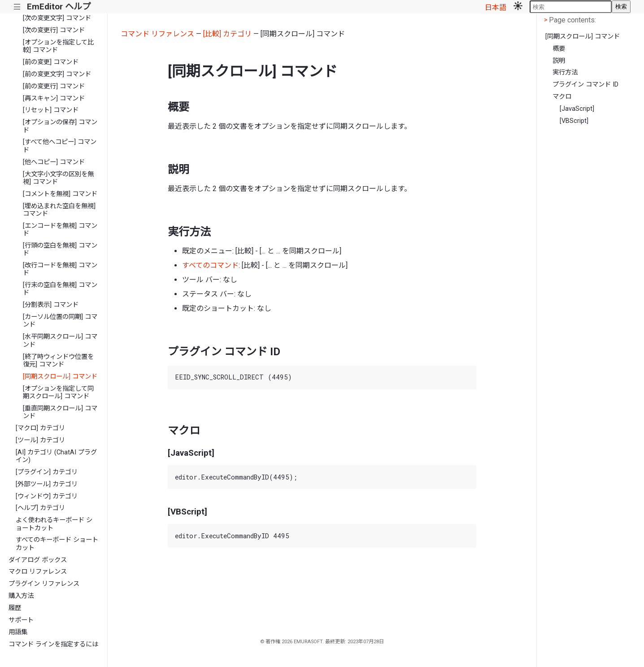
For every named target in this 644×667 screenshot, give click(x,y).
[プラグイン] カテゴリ (47, 472)
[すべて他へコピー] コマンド (60, 146)
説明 (559, 61)
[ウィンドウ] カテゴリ (47, 496)
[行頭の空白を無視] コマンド (60, 249)
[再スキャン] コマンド (54, 98)
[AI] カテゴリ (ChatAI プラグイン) (56, 456)
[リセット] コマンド (51, 110)
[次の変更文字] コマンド (57, 18)
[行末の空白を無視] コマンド (60, 289)
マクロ (562, 97)
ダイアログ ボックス (38, 560)
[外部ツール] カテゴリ (47, 484)
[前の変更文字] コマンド (57, 74)
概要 (559, 49)
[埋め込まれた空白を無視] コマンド (59, 210)
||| (17, 7)
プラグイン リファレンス (44, 584)
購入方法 (21, 596)
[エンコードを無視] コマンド (60, 230)
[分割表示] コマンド (51, 305)
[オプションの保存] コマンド (60, 126)
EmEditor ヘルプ (59, 7)
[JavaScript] (577, 109)
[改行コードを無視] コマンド (60, 269)
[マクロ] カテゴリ (40, 428)
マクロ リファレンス (38, 572)
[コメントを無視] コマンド (60, 194)
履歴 (15, 608)
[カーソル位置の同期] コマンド (60, 321)
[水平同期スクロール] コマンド (60, 340)
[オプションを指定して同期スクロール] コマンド (58, 392)
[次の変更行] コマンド (54, 30)
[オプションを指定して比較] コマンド (58, 46)
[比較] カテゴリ (227, 34)
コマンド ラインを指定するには (53, 644)
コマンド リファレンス (157, 34)
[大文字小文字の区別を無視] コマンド (58, 178)
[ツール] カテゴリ (40, 440)
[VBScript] (574, 121)
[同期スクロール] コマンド (60, 377)
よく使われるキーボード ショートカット (54, 524)
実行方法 (565, 72)
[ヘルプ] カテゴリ (40, 508)
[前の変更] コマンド (51, 62)
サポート (21, 620)
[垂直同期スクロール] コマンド (60, 412)
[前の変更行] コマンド (54, 86)
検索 (621, 7)
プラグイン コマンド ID (585, 85)
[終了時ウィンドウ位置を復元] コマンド (58, 361)
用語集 (18, 632)
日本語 (496, 7)
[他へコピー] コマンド (54, 162)
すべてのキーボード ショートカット (57, 544)
